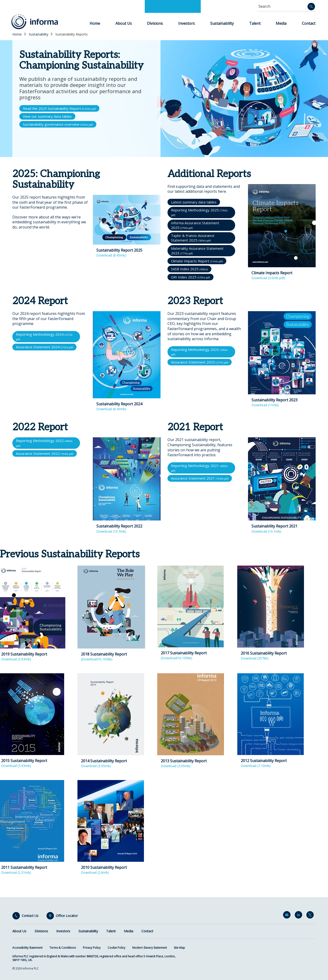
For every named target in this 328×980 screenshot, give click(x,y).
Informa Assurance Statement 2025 (195, 225)
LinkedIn (299, 916)
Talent (255, 23)
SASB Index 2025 (189, 269)
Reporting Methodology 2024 (44, 337)
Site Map (179, 948)
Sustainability (222, 23)
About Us (124, 23)
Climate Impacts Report (197, 261)
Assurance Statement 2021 (200, 478)
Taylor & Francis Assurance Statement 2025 (193, 238)
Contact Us (30, 916)
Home (95, 23)
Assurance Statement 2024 (44, 347)
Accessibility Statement (27, 948)
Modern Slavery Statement (150, 948)
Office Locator (67, 916)
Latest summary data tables (194, 202)
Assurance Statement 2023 (200, 362)
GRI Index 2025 (190, 277)
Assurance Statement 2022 (45, 453)
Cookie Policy (116, 948)
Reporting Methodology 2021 (199, 468)
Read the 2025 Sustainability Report (59, 108)
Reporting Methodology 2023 (199, 352)
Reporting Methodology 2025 (199, 212)
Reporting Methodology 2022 (44, 443)
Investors (187, 23)
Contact (309, 23)
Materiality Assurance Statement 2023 (197, 251)
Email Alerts (288, 916)
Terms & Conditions (63, 948)
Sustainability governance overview (58, 124)
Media (281, 23)
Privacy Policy (92, 948)
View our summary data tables (47, 116)
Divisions (155, 23)
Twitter (311, 916)
